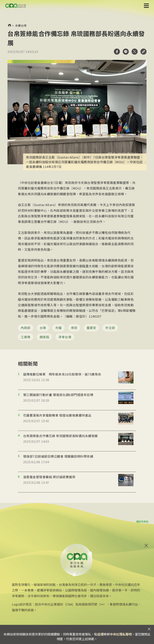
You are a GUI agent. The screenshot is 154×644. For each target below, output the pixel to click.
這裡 (100, 634)
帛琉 (74, 328)
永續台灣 (21, 25)
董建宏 (91, 328)
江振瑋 (26, 337)
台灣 (43, 328)
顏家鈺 (44, 337)
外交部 (110, 328)
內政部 (26, 328)
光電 (58, 328)
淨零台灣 (65, 337)
